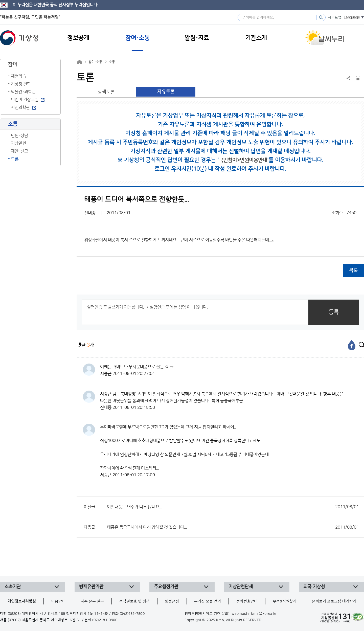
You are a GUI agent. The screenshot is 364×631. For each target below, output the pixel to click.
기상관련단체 (241, 587)
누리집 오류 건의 (208, 601)
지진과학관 (20, 107)
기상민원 (18, 143)
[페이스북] (352, 345)
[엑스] (360, 345)
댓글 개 (86, 345)
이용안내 (58, 601)
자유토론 (166, 92)
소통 (112, 62)
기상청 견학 (21, 84)
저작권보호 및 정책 (134, 601)
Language (352, 17)
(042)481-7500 (132, 614)
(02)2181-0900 (105, 620)
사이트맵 (335, 17)
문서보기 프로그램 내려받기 (334, 601)
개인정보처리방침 (22, 601)
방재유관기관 (91, 587)
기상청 (19, 38)
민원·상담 (19, 136)
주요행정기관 (166, 587)
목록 (353, 270)
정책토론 (106, 92)
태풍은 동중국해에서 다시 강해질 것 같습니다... (233, 527)
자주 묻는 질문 (92, 601)
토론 (15, 159)
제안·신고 (19, 151)
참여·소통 (95, 62)
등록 (334, 312)
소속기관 (13, 587)
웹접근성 (172, 601)
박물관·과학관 (23, 92)
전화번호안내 (247, 601)
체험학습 (18, 76)
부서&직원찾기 (285, 601)
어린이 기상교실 (25, 100)
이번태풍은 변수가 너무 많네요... (233, 507)
